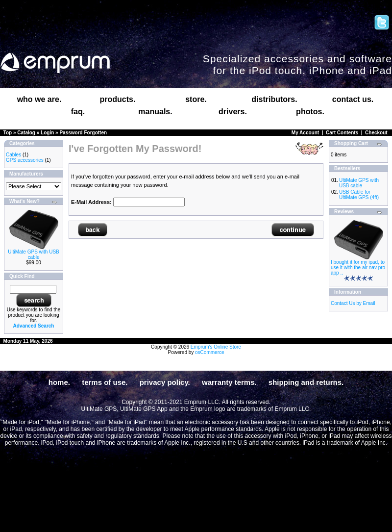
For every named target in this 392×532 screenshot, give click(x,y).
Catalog (26, 133)
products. (118, 99)
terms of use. (105, 382)
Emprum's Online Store (216, 347)
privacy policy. (165, 382)
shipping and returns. (306, 382)
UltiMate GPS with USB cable (33, 254)
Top (8, 133)
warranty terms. (229, 382)
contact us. (353, 99)
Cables (13, 155)
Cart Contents (342, 133)
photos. (310, 112)
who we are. (39, 99)
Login (47, 133)
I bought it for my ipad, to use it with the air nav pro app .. (358, 267)
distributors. (274, 99)
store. (196, 99)
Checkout (376, 133)
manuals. (155, 112)
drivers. (233, 112)
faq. (78, 112)
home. (59, 382)
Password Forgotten (83, 133)
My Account (305, 133)
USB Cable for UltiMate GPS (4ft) (359, 195)
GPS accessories (25, 160)
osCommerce (209, 352)
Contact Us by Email (353, 303)
